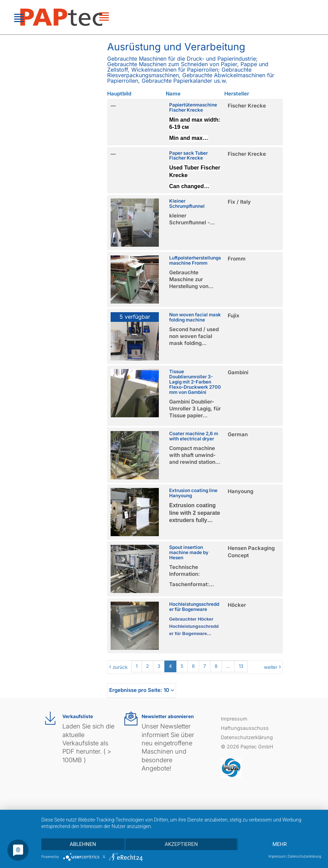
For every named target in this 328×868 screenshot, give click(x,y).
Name (173, 94)
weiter (271, 667)
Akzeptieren (181, 844)
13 (241, 666)
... (228, 666)
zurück (120, 667)
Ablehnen (83, 844)
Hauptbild (119, 94)
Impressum (234, 719)
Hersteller (237, 94)
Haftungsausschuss (245, 728)
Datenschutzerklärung (247, 737)
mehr (280, 844)
